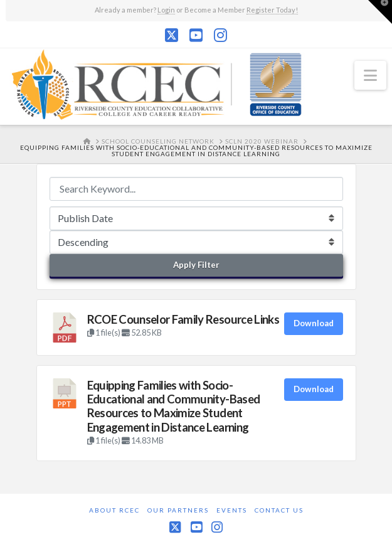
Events (232, 510)
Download (314, 323)
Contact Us (279, 510)
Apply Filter (196, 265)
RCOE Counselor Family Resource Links (183, 319)
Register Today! (272, 10)
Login (166, 10)
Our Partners (178, 510)
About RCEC (114, 510)
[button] (370, 75)
